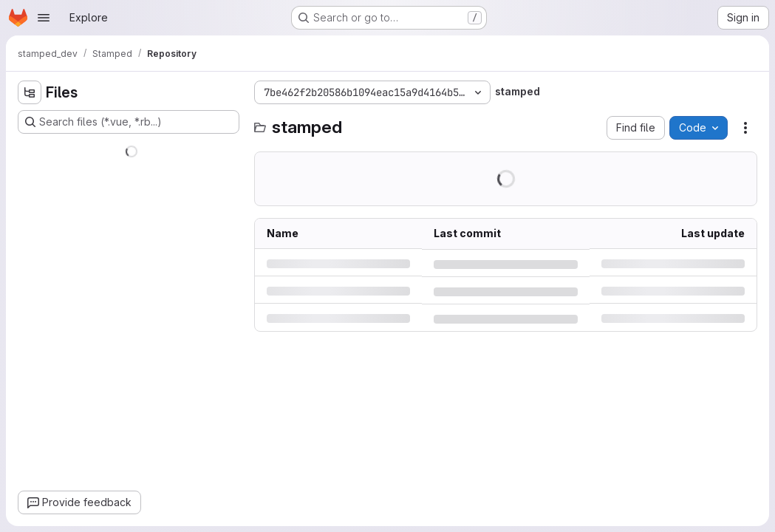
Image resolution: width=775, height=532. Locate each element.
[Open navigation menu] (44, 18)
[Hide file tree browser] (30, 92)
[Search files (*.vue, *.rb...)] (129, 122)
